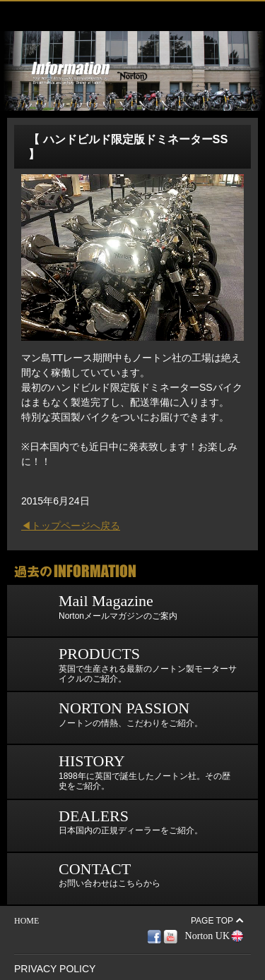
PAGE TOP (212, 921)
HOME (26, 921)
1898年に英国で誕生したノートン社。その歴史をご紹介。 (122, 772)
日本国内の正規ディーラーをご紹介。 (108, 826)
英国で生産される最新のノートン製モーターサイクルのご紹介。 (125, 664)
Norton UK (207, 936)
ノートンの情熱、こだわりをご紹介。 (108, 718)
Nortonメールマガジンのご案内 (96, 611)
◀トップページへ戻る (71, 526)
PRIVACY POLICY (55, 969)
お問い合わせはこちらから (87, 879)
